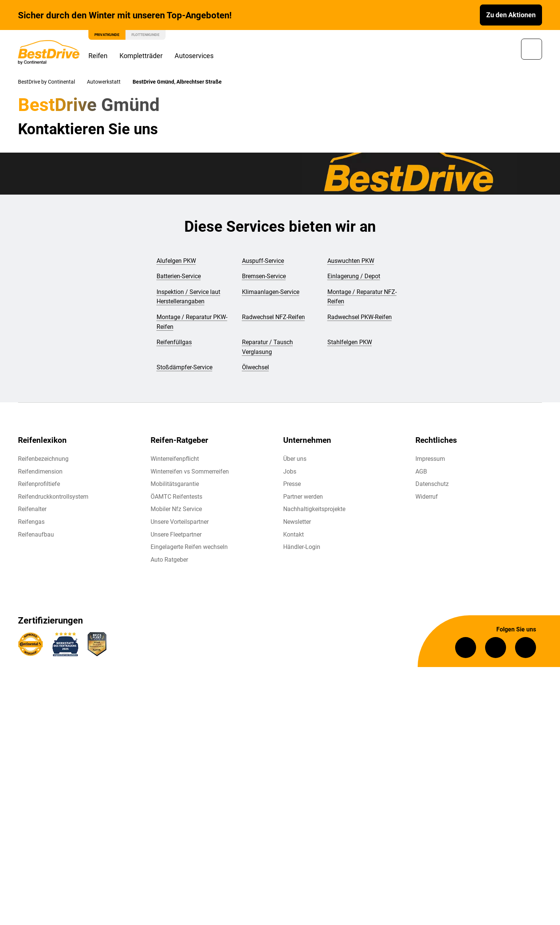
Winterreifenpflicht (175, 460)
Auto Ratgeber (169, 560)
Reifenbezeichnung (43, 460)
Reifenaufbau (36, 535)
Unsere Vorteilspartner (180, 522)
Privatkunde (107, 35)
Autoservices (194, 56)
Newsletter (297, 522)
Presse (292, 485)
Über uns (295, 460)
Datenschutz (432, 485)
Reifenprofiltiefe (39, 485)
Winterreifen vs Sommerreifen (190, 472)
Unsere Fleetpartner (176, 535)
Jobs (290, 472)
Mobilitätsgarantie (175, 485)
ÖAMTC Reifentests (176, 497)
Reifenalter (32, 510)
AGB (421, 472)
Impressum (430, 460)
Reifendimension (40, 472)
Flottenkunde (146, 35)
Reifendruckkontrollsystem (53, 497)
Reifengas (31, 522)
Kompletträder (141, 56)
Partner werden (303, 497)
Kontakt (293, 535)
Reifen (98, 56)
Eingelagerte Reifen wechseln (189, 548)
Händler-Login (302, 548)
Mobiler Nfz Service (176, 510)
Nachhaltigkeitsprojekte (314, 510)
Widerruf (427, 497)
